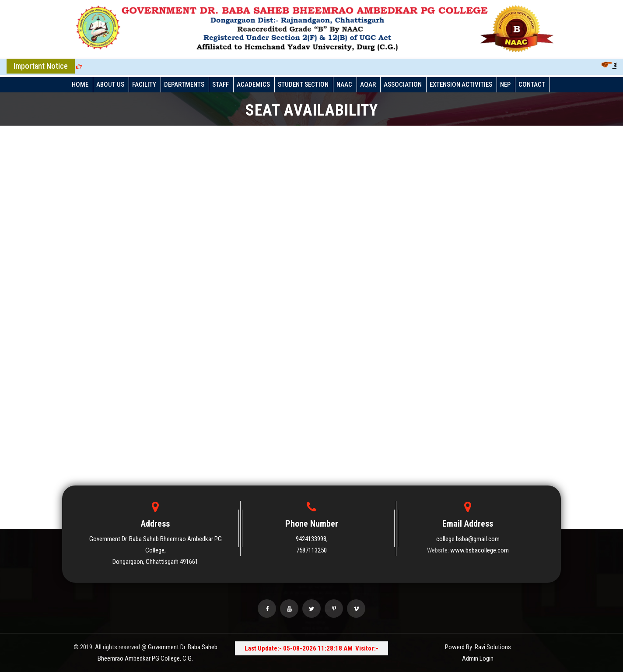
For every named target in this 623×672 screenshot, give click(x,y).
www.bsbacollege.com (479, 550)
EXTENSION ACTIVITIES (461, 84)
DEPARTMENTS (184, 84)
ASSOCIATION (403, 84)
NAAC (344, 84)
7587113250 (311, 550)
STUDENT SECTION (303, 84)
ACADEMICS (253, 84)
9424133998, (312, 539)
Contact (532, 84)
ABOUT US (110, 84)
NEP (505, 84)
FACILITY (144, 84)
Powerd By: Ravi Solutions (478, 647)
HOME (80, 84)
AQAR (368, 84)
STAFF (220, 84)
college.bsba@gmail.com (468, 539)
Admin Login (478, 658)
